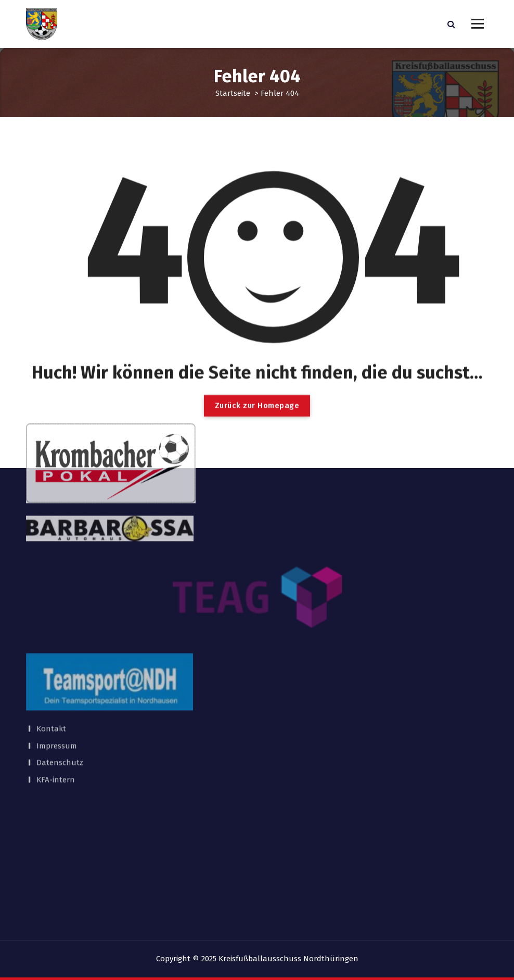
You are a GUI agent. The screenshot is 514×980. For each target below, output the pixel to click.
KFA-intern (56, 674)
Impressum (57, 640)
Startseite (233, 93)
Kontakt (51, 623)
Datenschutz (60, 657)
